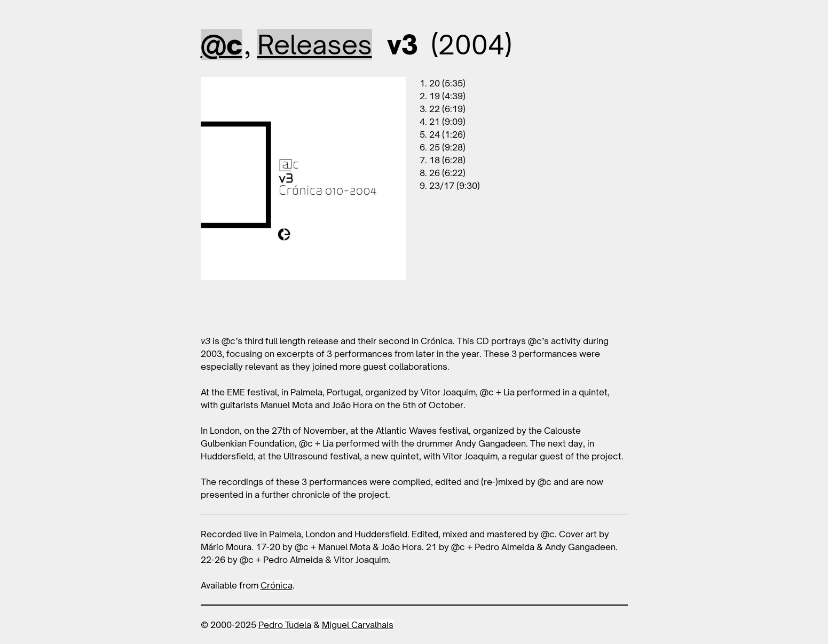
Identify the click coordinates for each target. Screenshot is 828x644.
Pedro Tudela (285, 625)
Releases (315, 45)
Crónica (277, 585)
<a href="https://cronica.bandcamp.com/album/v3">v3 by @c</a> (303, 307)
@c (222, 45)
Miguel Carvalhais (358, 625)
